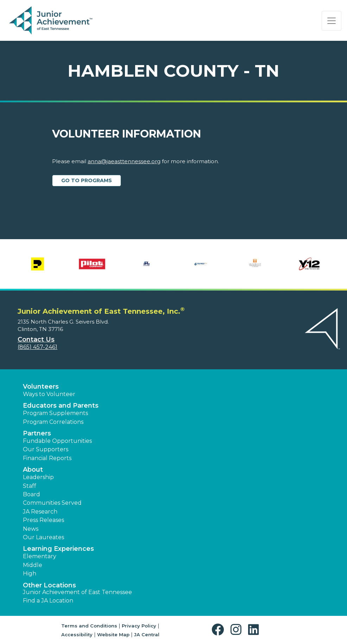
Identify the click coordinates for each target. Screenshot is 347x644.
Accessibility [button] (77, 635)
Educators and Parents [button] (61, 406)
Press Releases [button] (43, 520)
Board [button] (31, 494)
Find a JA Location (48, 601)
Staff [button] (30, 486)
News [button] (31, 529)
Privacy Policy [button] (139, 626)
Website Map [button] (113, 635)
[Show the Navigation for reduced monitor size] (332, 21)
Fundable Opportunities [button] (57, 441)
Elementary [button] (40, 556)
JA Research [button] (40, 512)
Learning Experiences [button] (58, 549)
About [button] (33, 470)
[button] (219, 630)
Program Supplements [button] (55, 413)
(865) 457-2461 (37, 347)
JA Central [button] (147, 635)
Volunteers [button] (41, 387)
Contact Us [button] (36, 339)
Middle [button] (33, 565)
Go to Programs (87, 180)
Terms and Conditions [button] (89, 626)
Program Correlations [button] (53, 422)
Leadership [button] (38, 477)
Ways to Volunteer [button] (49, 394)
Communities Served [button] (52, 503)
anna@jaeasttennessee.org (124, 161)
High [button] (30, 573)
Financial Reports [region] (47, 458)
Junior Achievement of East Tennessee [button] (77, 592)
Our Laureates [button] (43, 537)
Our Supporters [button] (46, 449)
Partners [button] (37, 433)
